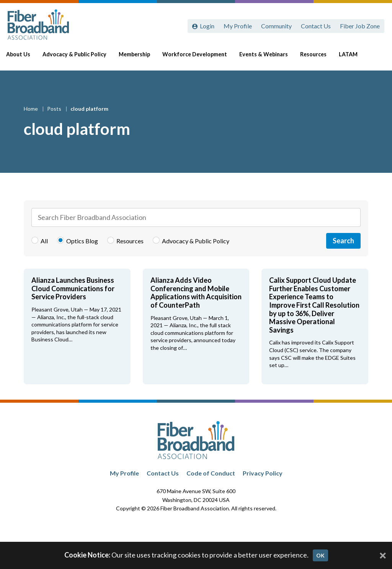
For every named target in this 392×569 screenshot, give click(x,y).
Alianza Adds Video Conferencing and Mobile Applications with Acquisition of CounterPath (196, 293)
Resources (316, 58)
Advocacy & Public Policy (80, 58)
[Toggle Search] (375, 58)
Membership (140, 58)
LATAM (351, 58)
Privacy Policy (263, 473)
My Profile (238, 26)
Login (207, 26)
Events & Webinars (267, 58)
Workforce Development (199, 58)
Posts (55, 109)
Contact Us (316, 26)
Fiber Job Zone (360, 26)
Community (276, 26)
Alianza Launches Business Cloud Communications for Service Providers (73, 288)
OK (320, 555)
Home (31, 109)
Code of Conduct (211, 473)
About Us (25, 58)
